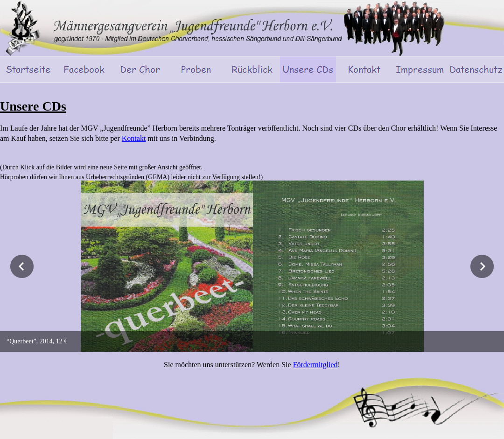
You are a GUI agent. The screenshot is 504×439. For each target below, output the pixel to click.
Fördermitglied (315, 365)
